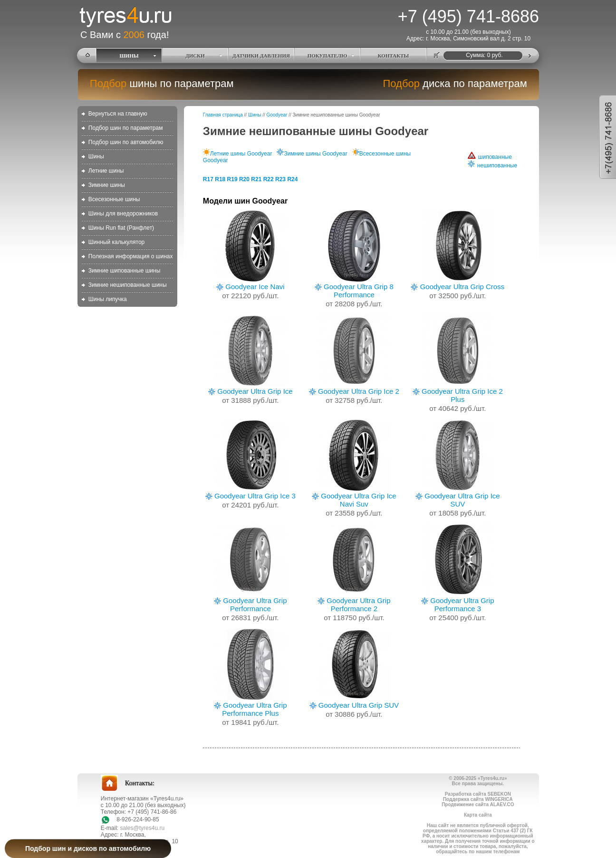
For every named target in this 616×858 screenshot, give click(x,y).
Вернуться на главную (118, 114)
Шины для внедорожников (123, 214)
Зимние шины (107, 185)
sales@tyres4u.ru (143, 828)
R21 (256, 179)
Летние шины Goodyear (238, 154)
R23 (280, 179)
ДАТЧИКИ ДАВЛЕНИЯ (261, 56)
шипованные (490, 157)
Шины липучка (108, 299)
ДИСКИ (195, 56)
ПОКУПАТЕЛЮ (327, 56)
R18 (220, 179)
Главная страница (223, 115)
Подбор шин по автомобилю (126, 142)
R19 (232, 179)
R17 (208, 179)
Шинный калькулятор (116, 242)
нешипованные (492, 166)
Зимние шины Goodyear (312, 154)
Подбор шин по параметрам (126, 128)
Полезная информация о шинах (131, 256)
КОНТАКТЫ (394, 56)
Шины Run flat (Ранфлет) (121, 228)
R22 (269, 179)
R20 (244, 179)
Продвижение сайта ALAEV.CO (478, 804)
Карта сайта (478, 815)
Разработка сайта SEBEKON (478, 794)
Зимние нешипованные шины (128, 285)
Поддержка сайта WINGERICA (478, 799)
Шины (96, 156)
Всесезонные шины (114, 199)
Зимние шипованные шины (124, 271)
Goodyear (277, 115)
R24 (292, 179)
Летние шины (106, 171)
